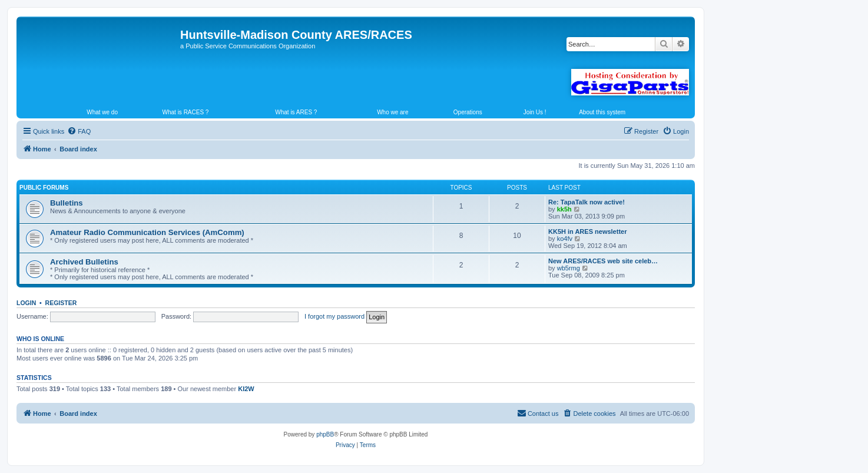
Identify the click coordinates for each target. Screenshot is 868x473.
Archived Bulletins (84, 262)
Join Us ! (535, 112)
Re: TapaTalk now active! (587, 202)
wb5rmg (569, 268)
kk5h (564, 209)
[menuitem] (79, 131)
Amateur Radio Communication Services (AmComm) (147, 232)
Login (26, 303)
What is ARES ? (296, 112)
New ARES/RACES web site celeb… (603, 261)
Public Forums (44, 188)
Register (61, 303)
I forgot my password (334, 316)
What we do (102, 112)
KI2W (246, 389)
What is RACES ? (186, 112)
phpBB (325, 434)
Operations (468, 112)
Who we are (392, 112)
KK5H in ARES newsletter (587, 231)
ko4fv (565, 239)
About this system (602, 112)
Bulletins (67, 203)
